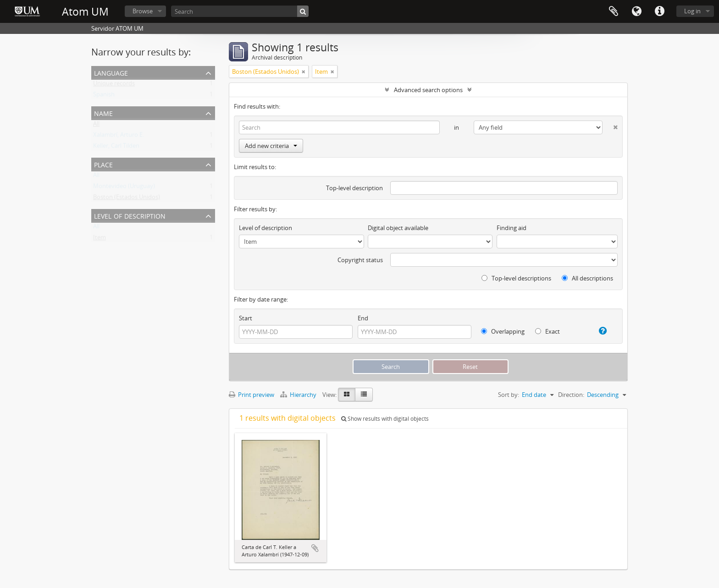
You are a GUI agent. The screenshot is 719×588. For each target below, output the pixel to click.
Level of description (130, 215)
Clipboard (614, 11)
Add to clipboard (315, 548)
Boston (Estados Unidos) (127, 199)
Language (636, 11)
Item (100, 239)
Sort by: (509, 395)
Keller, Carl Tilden (116, 148)
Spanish (104, 96)
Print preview (252, 395)
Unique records (114, 85)
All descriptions (587, 278)
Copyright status (360, 260)
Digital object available (398, 228)
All (96, 126)
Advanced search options (428, 90)
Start (246, 318)
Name (103, 113)
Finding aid (512, 228)
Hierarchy (299, 395)
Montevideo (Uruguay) (124, 188)
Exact (548, 331)
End (363, 318)
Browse (143, 11)
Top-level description (354, 188)
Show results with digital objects (385, 419)
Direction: (571, 395)
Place (103, 164)
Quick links (659, 11)
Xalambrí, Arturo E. (119, 137)
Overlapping (503, 331)
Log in (692, 11)
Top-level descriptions (516, 278)
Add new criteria (271, 146)
